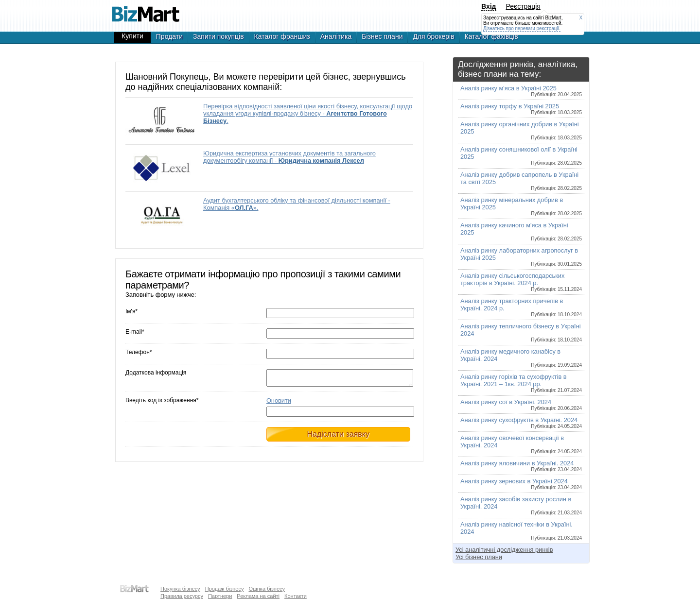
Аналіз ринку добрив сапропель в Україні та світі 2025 (521, 181)
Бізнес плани (382, 36)
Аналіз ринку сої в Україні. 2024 (521, 405)
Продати (169, 36)
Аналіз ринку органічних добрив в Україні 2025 (521, 130)
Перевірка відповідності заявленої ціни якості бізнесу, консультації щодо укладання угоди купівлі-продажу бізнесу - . (308, 113)
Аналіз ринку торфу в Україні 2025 (521, 109)
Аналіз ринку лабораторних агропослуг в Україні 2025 (521, 257)
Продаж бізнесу (225, 589)
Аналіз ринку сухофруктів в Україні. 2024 (521, 423)
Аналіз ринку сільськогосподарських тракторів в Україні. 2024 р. (521, 282)
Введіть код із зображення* (162, 403)
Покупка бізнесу (180, 589)
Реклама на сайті (258, 596)
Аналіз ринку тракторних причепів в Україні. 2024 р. (521, 307)
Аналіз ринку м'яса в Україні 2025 (521, 91)
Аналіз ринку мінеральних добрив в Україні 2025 (521, 206)
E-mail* (135, 332)
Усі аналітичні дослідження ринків (504, 550)
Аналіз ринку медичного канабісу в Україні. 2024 (521, 358)
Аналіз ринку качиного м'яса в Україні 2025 (521, 231)
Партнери (220, 596)
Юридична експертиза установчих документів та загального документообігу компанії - (289, 157)
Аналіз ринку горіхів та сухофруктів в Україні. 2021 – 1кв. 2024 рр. (521, 383)
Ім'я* (131, 311)
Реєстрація (523, 6)
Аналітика (336, 36)
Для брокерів (433, 36)
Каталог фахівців (491, 36)
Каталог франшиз (282, 36)
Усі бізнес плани (479, 557)
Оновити (279, 403)
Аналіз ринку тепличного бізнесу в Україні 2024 (521, 332)
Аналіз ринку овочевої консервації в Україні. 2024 (521, 444)
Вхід (489, 6)
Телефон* (139, 352)
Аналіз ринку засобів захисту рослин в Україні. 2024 (521, 505)
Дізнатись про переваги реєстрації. (522, 28)
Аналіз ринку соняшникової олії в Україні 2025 (521, 156)
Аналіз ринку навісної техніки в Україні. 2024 (521, 531)
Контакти (296, 596)
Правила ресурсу (182, 596)
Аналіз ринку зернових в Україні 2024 (521, 484)
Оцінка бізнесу (267, 589)
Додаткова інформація (156, 373)
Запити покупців (219, 36)
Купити (132, 36)
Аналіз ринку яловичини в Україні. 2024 (521, 466)
